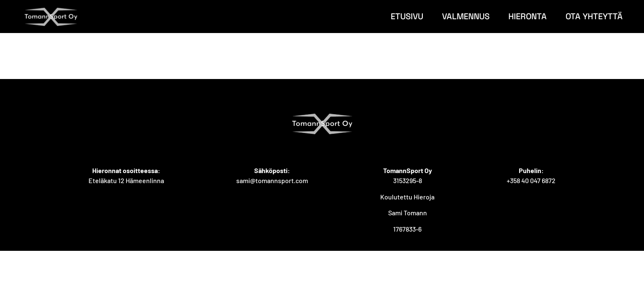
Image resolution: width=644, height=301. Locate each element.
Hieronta (528, 16)
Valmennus (466, 16)
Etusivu (407, 16)
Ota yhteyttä (594, 16)
